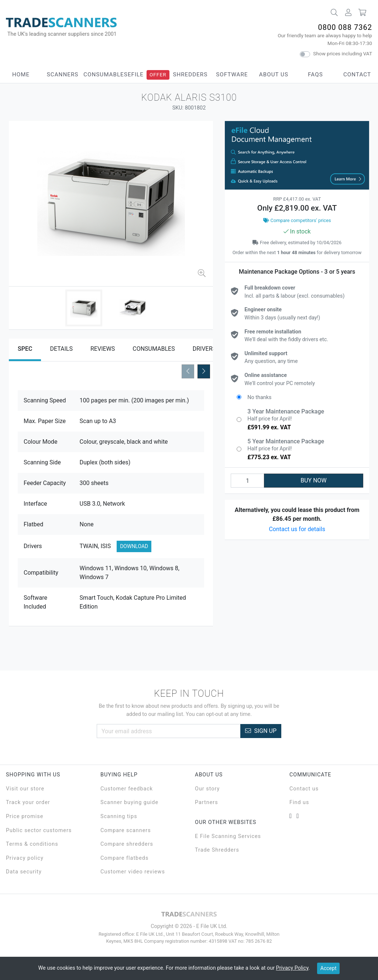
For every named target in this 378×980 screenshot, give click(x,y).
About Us (274, 75)
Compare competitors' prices (297, 220)
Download (134, 546)
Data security (24, 872)
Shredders (190, 75)
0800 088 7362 (345, 27)
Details (61, 349)
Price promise (25, 816)
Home (21, 75)
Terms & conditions (32, 844)
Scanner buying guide (129, 802)
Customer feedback (127, 789)
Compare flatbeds (124, 858)
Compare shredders (127, 844)
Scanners (63, 75)
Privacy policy (25, 858)
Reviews (103, 349)
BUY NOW (314, 480)
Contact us (304, 789)
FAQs (315, 75)
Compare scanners (126, 830)
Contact (357, 75)
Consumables (106, 75)
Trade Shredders (217, 850)
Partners (207, 802)
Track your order (28, 802)
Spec (25, 349)
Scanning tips (119, 816)
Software (232, 75)
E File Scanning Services (228, 836)
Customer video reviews (133, 872)
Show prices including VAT (343, 53)
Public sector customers (39, 830)
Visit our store (25, 789)
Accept (329, 968)
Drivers (204, 349)
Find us (299, 802)
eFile (136, 75)
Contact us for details (297, 529)
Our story (207, 789)
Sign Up (261, 731)
